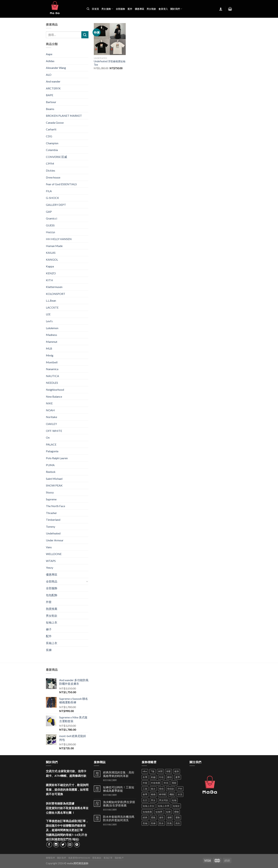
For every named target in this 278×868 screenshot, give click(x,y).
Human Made (54, 246)
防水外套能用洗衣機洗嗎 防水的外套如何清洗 (119, 818)
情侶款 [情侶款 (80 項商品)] (171, 789)
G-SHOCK (52, 198)
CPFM (50, 164)
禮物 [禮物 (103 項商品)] (176, 812)
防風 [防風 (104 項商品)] (169, 823)
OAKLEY (51, 424)
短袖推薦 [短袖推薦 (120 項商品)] (147, 812)
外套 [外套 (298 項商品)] (145, 783)
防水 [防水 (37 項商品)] (161, 823)
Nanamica (52, 369)
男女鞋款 (151, 9)
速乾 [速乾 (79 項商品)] (161, 817)
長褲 (49, 650)
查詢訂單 (108, 858)
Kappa (50, 266)
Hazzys (51, 232)
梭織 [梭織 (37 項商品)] (153, 794)
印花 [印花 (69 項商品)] (161, 777)
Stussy (50, 492)
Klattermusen (54, 287)
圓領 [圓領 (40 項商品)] (169, 777)
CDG (49, 136)
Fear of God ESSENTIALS (61, 184)
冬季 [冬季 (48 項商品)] (145, 777)
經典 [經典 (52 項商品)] (145, 817)
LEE (48, 314)
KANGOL (52, 259)
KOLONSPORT (56, 294)
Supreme (51, 499)
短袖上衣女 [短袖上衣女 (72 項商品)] (148, 806)
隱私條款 (97, 858)
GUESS (50, 225)
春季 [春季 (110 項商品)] (145, 794)
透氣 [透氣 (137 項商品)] (153, 817)
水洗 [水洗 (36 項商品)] (180, 794)
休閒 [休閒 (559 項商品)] (160, 771)
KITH (49, 280)
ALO (49, 75)
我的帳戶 (119, 858)
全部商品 (52, 581)
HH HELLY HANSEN (59, 239)
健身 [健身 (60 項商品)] (177, 771)
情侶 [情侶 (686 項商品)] (161, 789)
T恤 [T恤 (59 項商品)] (152, 771)
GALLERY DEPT (56, 205)
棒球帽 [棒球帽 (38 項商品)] (162, 794)
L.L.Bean (51, 300)
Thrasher (51, 513)
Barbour (51, 102)
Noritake (52, 417)
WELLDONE (54, 554)
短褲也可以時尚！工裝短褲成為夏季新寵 (119, 789)
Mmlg (50, 355)
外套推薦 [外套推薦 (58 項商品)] (155, 783)
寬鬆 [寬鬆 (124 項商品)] (174, 783)
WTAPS (51, 561)
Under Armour (55, 540)
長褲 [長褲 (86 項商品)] (153, 823)
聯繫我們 (50, 858)
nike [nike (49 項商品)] (145, 771)
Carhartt (51, 129)
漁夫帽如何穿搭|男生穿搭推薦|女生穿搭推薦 (119, 804)
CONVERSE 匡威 (56, 157)
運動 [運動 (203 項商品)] (178, 817)
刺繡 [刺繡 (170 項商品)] (153, 777)
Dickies (51, 170)
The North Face (55, 506)
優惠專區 (139, 9)
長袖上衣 (52, 643)
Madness (52, 335)
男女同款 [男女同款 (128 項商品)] (164, 800)
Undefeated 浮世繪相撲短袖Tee (110, 63)
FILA (49, 191)
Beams (50, 109)
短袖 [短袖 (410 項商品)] (174, 800)
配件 (130, 9)
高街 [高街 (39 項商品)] (178, 823)
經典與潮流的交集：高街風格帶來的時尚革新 (119, 774)
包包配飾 (52, 595)
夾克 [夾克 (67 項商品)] (166, 783)
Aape (49, 54)
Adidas (50, 61)
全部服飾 (120, 9)
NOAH (50, 410)
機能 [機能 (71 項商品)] (172, 794)
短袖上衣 (52, 622)
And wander (53, 81)
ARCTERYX (53, 88)
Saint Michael (54, 479)
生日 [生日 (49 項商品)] (145, 800)
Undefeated (53, 533)
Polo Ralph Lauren (57, 458)
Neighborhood (55, 390)
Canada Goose (55, 123)
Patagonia (52, 451)
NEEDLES (52, 383)
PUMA (50, 465)
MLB (49, 348)
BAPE (50, 95)
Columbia (52, 150)
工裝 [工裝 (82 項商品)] (145, 789)
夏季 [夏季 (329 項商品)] (178, 777)
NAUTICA (52, 376)
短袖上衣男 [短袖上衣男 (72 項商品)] (164, 806)
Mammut (52, 342)
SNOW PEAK (54, 485)
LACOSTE (52, 307)
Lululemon (52, 328)
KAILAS (51, 253)
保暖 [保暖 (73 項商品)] (168, 771)
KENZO (51, 273)
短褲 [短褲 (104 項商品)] (168, 812)
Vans (49, 547)
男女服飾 (107, 9)
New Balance (54, 396)
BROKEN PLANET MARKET (64, 116)
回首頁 (95, 9)
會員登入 (163, 9)
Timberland (53, 520)
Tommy (51, 527)
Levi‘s (49, 321)
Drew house (53, 177)
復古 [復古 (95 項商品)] (153, 789)
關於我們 (176, 9)
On (48, 437)
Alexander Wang (56, 68)
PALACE (51, 444)
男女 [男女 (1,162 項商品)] (153, 800)
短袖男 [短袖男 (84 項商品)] (159, 812)
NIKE (49, 403)
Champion (52, 143)
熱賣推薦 (52, 609)
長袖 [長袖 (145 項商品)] (145, 823)
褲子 (49, 629)
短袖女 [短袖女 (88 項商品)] (176, 806)
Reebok (51, 472)
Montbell (52, 362)
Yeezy (50, 568)
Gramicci (52, 218)
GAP (49, 212)
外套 (49, 602)
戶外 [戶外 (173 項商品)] (180, 789)
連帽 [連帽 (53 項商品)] (169, 817)
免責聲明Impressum (79, 858)
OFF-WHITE (54, 431)
